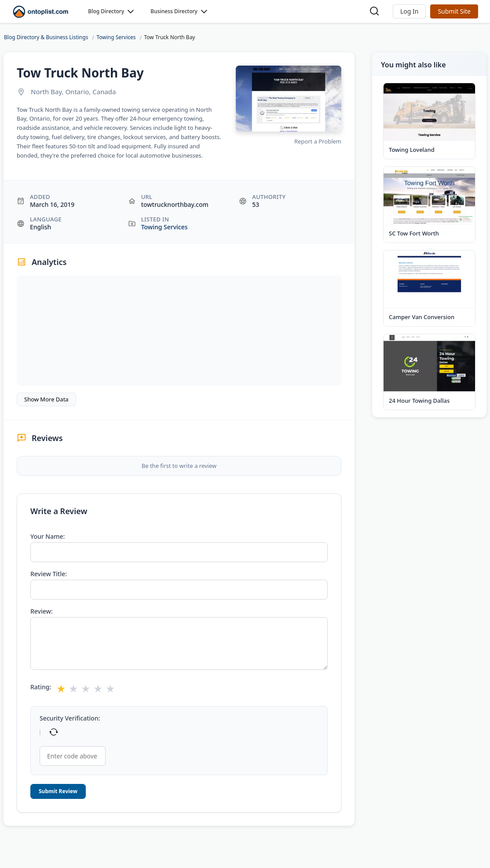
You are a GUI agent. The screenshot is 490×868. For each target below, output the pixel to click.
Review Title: (49, 574)
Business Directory (174, 11)
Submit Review (58, 791)
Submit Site (454, 11)
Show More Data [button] (46, 399)
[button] (409, 11)
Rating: (41, 687)
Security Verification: (70, 718)
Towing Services (165, 227)
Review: (42, 611)
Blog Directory (106, 11)
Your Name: (48, 537)
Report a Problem (318, 141)
